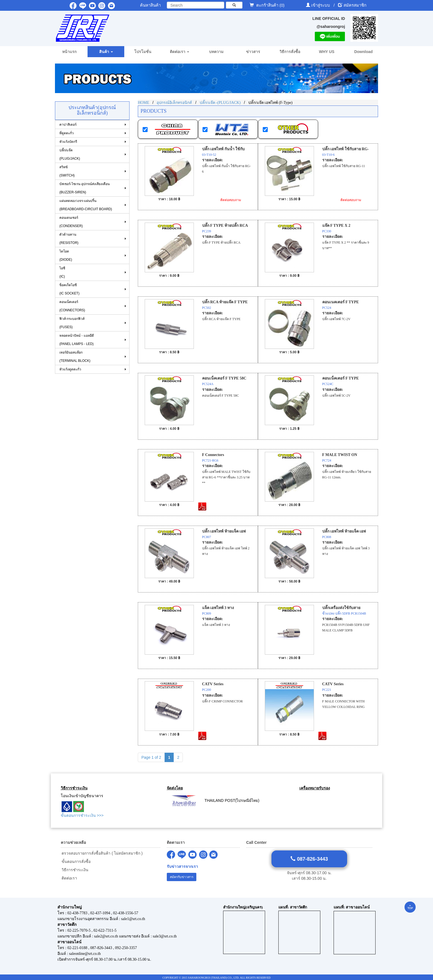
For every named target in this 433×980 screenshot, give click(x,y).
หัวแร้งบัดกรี (68, 142)
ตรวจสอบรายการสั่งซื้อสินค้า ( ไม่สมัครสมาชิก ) (102, 853)
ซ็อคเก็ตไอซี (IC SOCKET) (69, 289)
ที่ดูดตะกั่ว (67, 133)
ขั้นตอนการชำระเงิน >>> (82, 815)
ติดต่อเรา (69, 878)
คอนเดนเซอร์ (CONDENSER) (71, 222)
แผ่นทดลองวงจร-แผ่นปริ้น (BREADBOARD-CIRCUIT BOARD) (86, 205)
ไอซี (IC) (62, 272)
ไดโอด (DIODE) (66, 255)
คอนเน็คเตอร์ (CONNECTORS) (72, 306)
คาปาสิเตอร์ (68, 125)
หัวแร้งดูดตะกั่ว (70, 369)
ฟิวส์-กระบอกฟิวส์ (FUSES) (72, 323)
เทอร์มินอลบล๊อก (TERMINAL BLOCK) (75, 357)
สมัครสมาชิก (355, 5)
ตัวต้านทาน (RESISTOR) (69, 239)
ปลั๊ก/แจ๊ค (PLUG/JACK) (70, 154)
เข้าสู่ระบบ (321, 5)
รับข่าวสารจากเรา (182, 867)
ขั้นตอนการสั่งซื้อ (76, 862)
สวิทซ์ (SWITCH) (67, 171)
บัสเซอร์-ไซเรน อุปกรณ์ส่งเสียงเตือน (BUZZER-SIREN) (85, 188)
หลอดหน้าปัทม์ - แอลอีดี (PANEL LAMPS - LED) (77, 340)
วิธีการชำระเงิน (75, 870)
